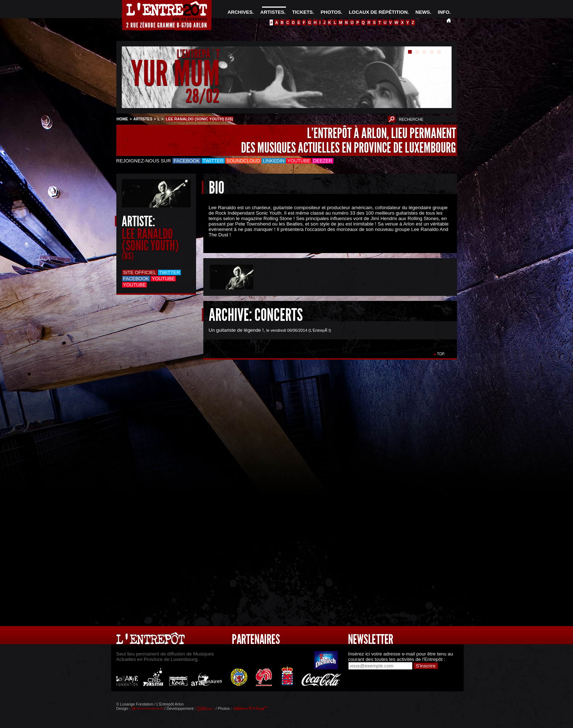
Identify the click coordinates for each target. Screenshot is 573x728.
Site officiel (140, 272)
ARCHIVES (240, 12)
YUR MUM (175, 74)
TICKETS (302, 12)
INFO (444, 12)
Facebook (187, 161)
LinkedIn (274, 161)
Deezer (323, 161)
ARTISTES (272, 12)
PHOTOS (331, 12)
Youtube (299, 161)
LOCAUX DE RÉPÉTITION (378, 12)
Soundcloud (243, 161)
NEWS (423, 12)
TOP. (441, 354)
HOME (123, 119)
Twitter (213, 161)
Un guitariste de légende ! (236, 330)
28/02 (203, 96)
